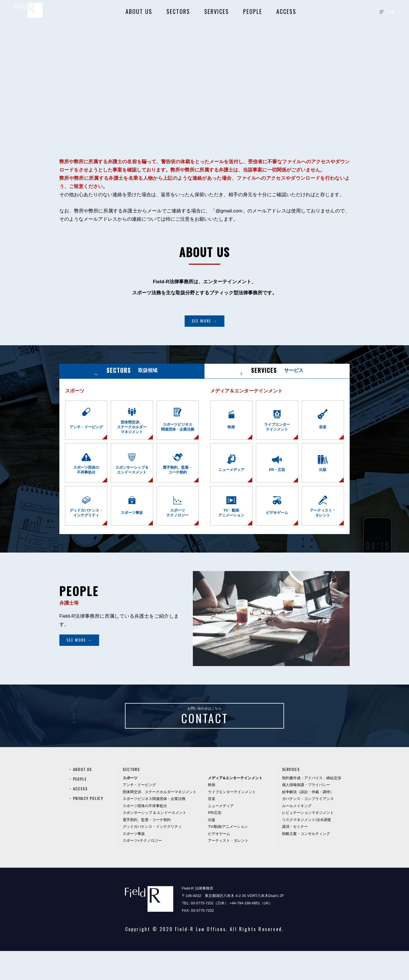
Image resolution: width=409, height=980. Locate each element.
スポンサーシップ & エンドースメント (157, 842)
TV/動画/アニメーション (230, 856)
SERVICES (216, 14)
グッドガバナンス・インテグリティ (155, 856)
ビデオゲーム (221, 863)
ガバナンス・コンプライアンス (308, 828)
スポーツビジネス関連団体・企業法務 (156, 828)
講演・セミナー (295, 856)
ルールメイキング (297, 835)
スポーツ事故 (136, 863)
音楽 (214, 828)
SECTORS (177, 14)
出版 (214, 849)
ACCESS (285, 14)
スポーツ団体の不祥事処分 (147, 835)
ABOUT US (138, 14)
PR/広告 (217, 842)
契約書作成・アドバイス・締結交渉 (312, 807)
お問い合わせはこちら (204, 739)
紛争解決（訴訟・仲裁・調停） (308, 821)
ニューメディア (223, 835)
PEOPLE (252, 14)
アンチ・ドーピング (142, 814)
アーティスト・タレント (230, 870)
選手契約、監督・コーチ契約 (149, 849)
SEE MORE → (204, 321)
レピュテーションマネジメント (308, 842)
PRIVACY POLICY (90, 827)
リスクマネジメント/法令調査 (307, 849)
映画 (214, 814)
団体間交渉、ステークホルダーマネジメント (162, 821)
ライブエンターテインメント (234, 821)
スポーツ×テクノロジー (145, 870)
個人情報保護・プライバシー (306, 814)
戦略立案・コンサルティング (306, 863)
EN (392, 14)
